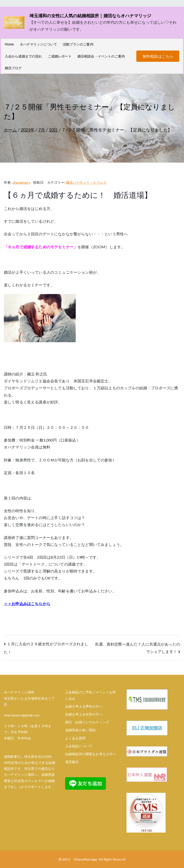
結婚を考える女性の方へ (84, 714)
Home (9, 44)
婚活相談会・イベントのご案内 (101, 56)
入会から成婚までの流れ (23, 56)
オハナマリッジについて (39, 44)
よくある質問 (75, 738)
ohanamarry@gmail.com (22, 715)
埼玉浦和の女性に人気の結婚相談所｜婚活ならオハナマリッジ (90, 16)
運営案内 (72, 762)
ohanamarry (21, 182)
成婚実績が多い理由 (80, 730)
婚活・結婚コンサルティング (87, 722)
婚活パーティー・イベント (86, 182)
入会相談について (79, 746)
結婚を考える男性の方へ (84, 706)
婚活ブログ (13, 68)
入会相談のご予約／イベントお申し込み (91, 695)
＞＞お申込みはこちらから (27, 604)
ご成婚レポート (60, 56)
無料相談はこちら (158, 56)
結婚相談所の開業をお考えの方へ (91, 754)
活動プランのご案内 (78, 44)
